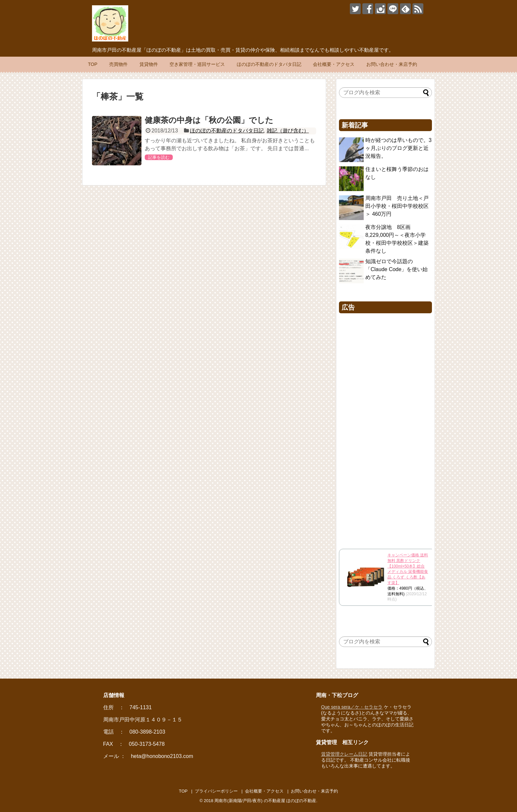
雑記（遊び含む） (288, 131)
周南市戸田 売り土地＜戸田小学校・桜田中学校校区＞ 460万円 (397, 206)
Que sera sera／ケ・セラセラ (352, 707)
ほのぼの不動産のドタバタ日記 (269, 64)
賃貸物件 (149, 64)
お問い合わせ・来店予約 (392, 64)
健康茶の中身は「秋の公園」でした (209, 120)
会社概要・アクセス (334, 64)
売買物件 (118, 64)
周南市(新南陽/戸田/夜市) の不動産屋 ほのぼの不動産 (265, 801)
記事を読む (159, 157)
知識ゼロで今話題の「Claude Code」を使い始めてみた (396, 269)
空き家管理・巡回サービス (197, 64)
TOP (93, 64)
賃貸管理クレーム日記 (344, 754)
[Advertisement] (385, 429)
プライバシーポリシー (216, 791)
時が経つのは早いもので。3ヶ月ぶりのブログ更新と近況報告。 (398, 148)
